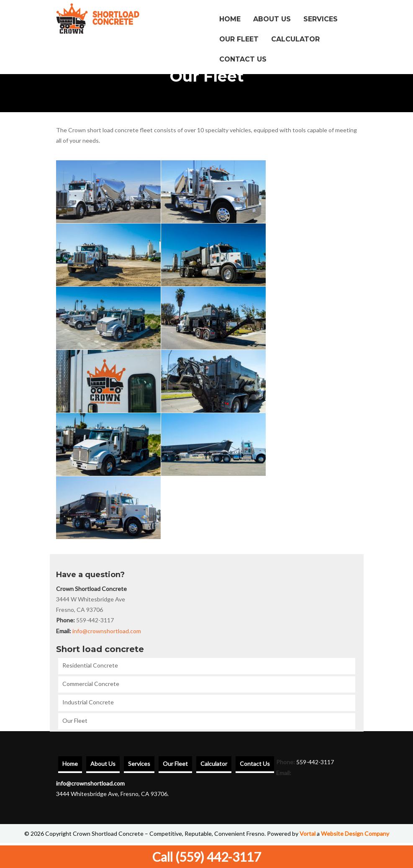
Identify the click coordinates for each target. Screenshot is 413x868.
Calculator (295, 39)
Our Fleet (239, 39)
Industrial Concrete (88, 702)
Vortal (308, 833)
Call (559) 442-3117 (206, 857)
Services (321, 19)
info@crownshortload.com (107, 631)
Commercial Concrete (91, 684)
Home (230, 19)
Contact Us (243, 59)
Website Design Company (355, 833)
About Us (272, 19)
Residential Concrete (90, 665)
